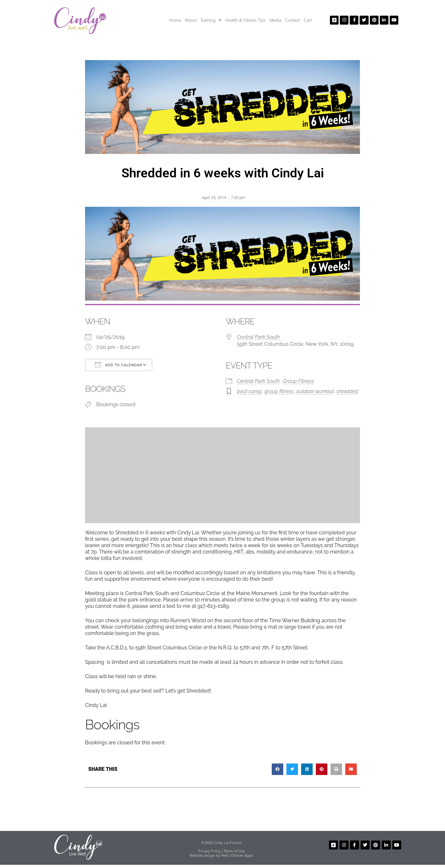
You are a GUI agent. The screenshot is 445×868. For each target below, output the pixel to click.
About (191, 20)
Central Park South (258, 337)
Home (175, 20)
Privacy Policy (210, 851)
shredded (347, 391)
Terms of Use (234, 851)
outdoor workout (315, 391)
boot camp (249, 391)
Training (211, 20)
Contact (293, 20)
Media (275, 20)
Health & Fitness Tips (246, 20)
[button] (277, 769)
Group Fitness (299, 381)
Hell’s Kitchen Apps (237, 855)
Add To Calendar (119, 365)
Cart (308, 20)
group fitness (279, 391)
